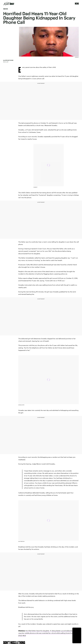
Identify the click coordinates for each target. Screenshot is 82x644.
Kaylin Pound (9, 60)
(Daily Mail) (22, 636)
